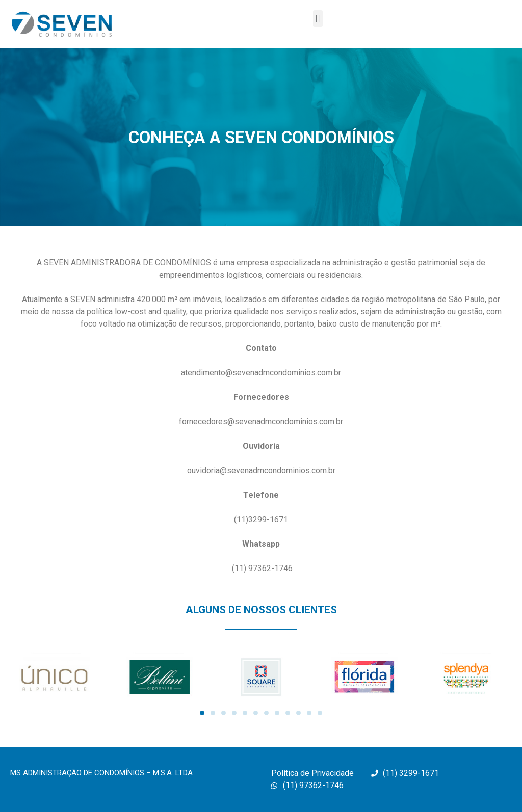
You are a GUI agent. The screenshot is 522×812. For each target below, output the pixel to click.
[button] (318, 19)
